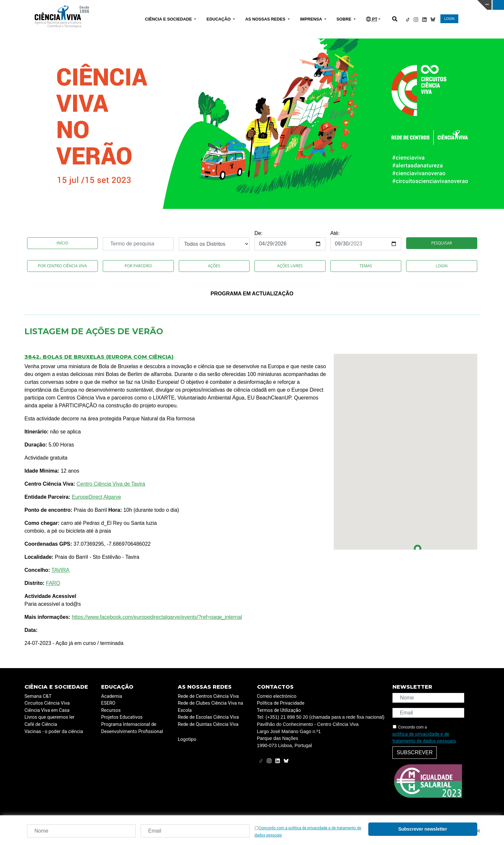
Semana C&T (38, 696)
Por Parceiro (138, 266)
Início (62, 243)
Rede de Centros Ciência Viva (208, 696)
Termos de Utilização (279, 710)
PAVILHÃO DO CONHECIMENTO (223, 4)
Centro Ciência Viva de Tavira (111, 484)
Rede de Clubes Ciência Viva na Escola (210, 707)
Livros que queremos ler (49, 717)
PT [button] (372, 19)
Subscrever (415, 752)
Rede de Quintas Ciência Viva (208, 724)
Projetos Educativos (122, 717)
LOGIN (449, 19)
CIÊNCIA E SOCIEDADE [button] (169, 19)
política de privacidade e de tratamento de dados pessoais (424, 738)
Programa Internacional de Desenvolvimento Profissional (132, 728)
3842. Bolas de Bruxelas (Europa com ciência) (99, 357)
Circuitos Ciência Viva (47, 703)
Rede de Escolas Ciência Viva (208, 717)
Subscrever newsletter (423, 829)
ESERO (108, 703)
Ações (214, 266)
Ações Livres (290, 266)
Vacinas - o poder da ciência (54, 732)
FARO (53, 583)
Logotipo (187, 739)
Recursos (111, 710)
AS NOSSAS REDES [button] (266, 19)
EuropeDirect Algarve (96, 497)
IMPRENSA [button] (312, 19)
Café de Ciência (41, 724)
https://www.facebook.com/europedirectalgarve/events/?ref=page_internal (157, 617)
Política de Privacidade (281, 703)
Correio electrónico (277, 696)
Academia (112, 696)
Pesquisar (442, 243)
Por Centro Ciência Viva (62, 266)
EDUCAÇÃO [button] (219, 19)
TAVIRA (60, 570)
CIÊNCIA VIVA (336, 5)
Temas (366, 266)
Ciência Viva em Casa (47, 710)
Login (442, 266)
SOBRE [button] (345, 19)
